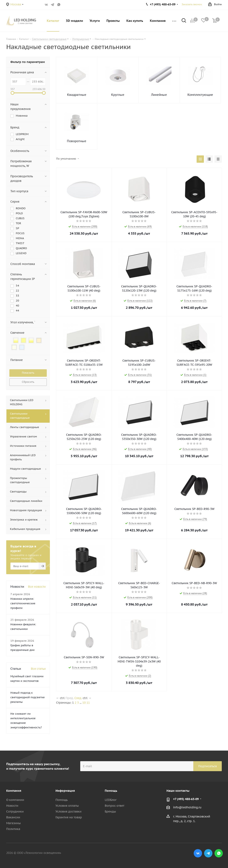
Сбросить (28, 382)
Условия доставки (68, 811)
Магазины (14, 823)
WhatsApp (59, 5)
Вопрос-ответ (115, 806)
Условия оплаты (67, 806)
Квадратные (77, 95)
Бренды (110, 811)
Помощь (62, 800)
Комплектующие (200, 95)
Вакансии (13, 817)
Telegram (53, 5)
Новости (12, 806)
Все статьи (38, 669)
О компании (15, 800)
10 (84, 703)
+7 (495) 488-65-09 (186, 799)
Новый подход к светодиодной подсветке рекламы (28, 697)
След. (78, 698)
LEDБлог (111, 800)
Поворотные (77, 141)
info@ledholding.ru (187, 807)
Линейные (159, 95)
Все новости (37, 587)
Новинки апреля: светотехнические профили (23, 603)
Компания (14, 791)
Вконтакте (46, 5)
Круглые (118, 95)
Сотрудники (15, 811)
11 (88, 703)
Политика (13, 829)
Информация (65, 791)
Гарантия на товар (69, 817)
